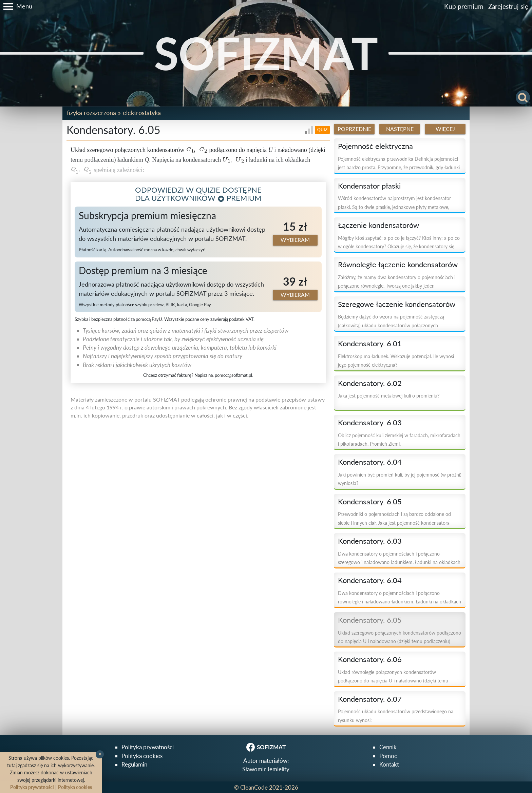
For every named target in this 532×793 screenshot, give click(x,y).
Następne (400, 129)
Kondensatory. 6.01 (370, 344)
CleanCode (254, 787)
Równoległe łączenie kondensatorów (398, 265)
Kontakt (389, 764)
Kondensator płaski (369, 186)
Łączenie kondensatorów (378, 225)
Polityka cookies (142, 756)
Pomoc (388, 756)
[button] (16, 6)
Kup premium (464, 6)
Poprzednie (354, 129)
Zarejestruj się (508, 6)
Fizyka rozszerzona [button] (91, 113)
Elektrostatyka (142, 113)
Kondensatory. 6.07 (370, 699)
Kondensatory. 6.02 (370, 383)
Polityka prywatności (148, 747)
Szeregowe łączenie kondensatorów (397, 304)
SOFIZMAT (266, 53)
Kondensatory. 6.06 (370, 659)
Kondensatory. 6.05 (370, 502)
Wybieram (295, 240)
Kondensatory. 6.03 (370, 423)
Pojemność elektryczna (375, 146)
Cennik (388, 747)
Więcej (445, 129)
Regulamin (134, 764)
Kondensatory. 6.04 (370, 462)
